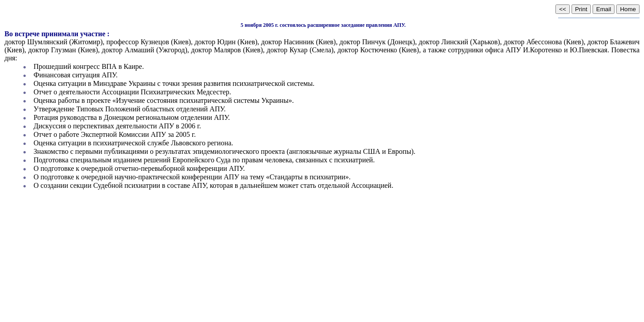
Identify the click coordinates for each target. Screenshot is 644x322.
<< (563, 9)
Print (581, 9)
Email (604, 9)
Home (628, 9)
